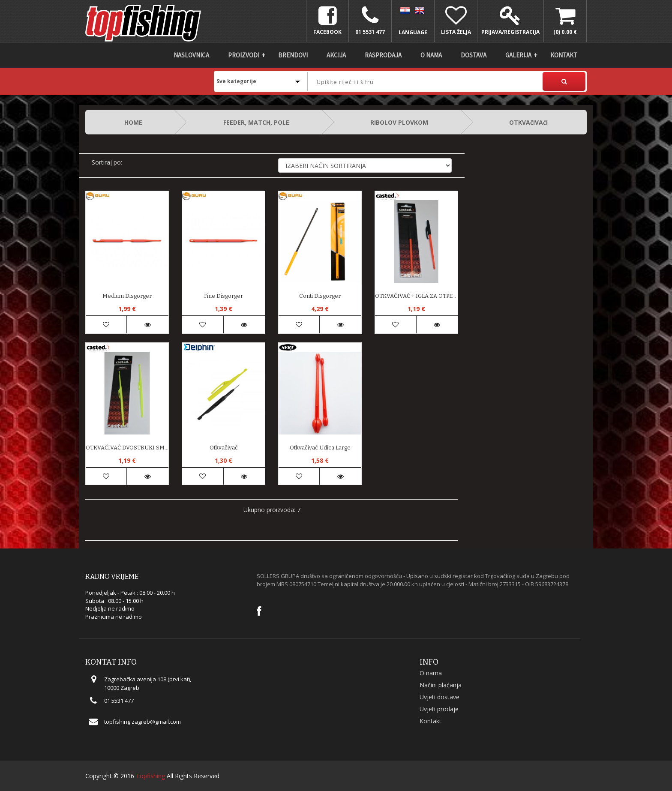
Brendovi (293, 55)
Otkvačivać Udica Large (320, 448)
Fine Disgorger (223, 296)
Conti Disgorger (320, 296)
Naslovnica (191, 55)
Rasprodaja (383, 55)
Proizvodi (244, 55)
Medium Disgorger (127, 296)
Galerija (518, 55)
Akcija (336, 55)
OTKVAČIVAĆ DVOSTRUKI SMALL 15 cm (127, 448)
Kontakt (564, 55)
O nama (431, 55)
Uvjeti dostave (439, 697)
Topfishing (150, 776)
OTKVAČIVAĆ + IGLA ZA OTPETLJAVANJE (416, 296)
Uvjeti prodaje (439, 709)
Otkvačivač (224, 448)
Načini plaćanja (441, 685)
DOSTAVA (474, 55)
